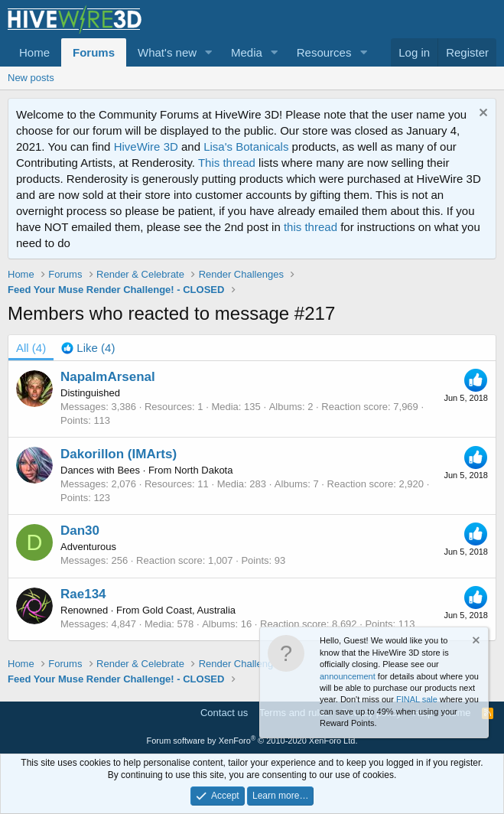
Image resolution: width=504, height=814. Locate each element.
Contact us (224, 713)
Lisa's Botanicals (246, 147)
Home (34, 52)
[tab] (88, 348)
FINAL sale (417, 699)
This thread (227, 163)
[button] (209, 52)
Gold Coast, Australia (189, 610)
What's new (167, 52)
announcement (348, 676)
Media (247, 52)
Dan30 (80, 531)
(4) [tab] (31, 348)
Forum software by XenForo (252, 741)
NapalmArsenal (108, 377)
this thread (311, 227)
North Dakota (204, 470)
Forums (94, 52)
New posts (31, 78)
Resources (324, 52)
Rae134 (83, 594)
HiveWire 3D (146, 147)
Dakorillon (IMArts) (119, 454)
